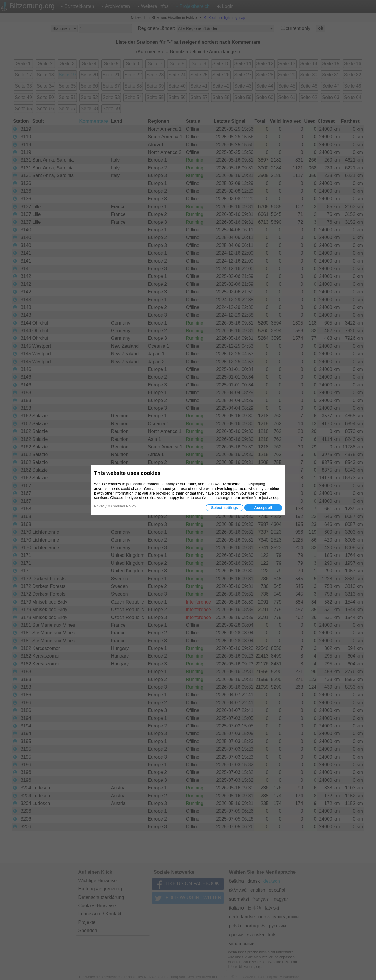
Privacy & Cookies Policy (115, 506)
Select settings (224, 508)
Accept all (263, 508)
